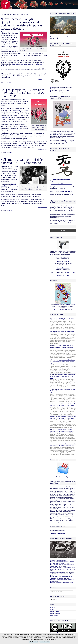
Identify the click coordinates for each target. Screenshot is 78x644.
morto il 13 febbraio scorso (24, 145)
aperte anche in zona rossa (20, 110)
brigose (59, 135)
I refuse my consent (45, 642)
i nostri (66, 191)
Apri (51, 87)
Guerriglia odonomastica (60, 309)
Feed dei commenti (55, 614)
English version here (56, 181)
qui (66, 265)
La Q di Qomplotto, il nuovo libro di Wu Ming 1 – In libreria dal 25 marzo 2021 (23, 93)
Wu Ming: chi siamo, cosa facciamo (61, 179)
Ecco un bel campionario (58, 533)
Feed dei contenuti (55, 611)
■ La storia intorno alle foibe (57, 572)
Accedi (52, 609)
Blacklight (44, 638)
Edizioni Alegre (5, 118)
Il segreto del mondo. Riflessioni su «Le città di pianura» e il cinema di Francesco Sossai (62, 347)
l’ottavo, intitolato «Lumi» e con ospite (27, 64)
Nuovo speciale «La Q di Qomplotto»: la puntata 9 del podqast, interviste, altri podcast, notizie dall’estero (22, 24)
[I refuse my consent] (76, 638)
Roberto (52, 404)
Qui (51, 90)
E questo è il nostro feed (63, 268)
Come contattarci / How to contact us (61, 184)
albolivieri (52, 331)
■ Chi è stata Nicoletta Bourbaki (58, 560)
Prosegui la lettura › (42, 80)
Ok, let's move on (34, 642)
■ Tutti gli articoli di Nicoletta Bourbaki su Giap (62, 583)
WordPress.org (54, 616)
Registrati (53, 607)
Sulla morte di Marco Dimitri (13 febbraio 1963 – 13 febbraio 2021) (23, 161)
